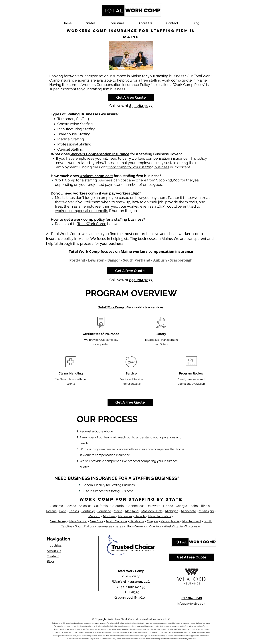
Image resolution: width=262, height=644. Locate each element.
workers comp (86, 193)
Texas (119, 526)
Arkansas (85, 506)
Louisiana (104, 511)
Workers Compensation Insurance (100, 154)
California (101, 506)
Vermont (141, 526)
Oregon (152, 521)
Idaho (194, 506)
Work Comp (65, 180)
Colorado (117, 506)
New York (97, 521)
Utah (129, 526)
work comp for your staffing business (138, 167)
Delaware (153, 506)
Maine (118, 511)
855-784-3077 (141, 106)
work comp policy (89, 219)
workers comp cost (96, 176)
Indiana (51, 511)
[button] (91, 23)
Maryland (132, 511)
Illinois (205, 506)
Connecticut (135, 506)
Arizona (71, 506)
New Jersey (58, 521)
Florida (168, 506)
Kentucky (88, 511)
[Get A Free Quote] (131, 97)
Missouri (94, 516)
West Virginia (173, 526)
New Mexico (78, 521)
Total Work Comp (92, 224)
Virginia (156, 526)
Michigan (172, 511)
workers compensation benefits (82, 211)
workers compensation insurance (160, 158)
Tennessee (105, 526)
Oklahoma (137, 521)
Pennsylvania (170, 521)
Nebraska (125, 516)
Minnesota (188, 511)
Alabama (57, 506)
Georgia (181, 506)
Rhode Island (192, 521)
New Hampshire (160, 516)
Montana (109, 516)
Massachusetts (152, 511)
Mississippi (206, 511)
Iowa (63, 511)
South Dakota (85, 526)
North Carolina (116, 521)
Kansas (74, 511)
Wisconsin (193, 526)
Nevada (140, 516)
